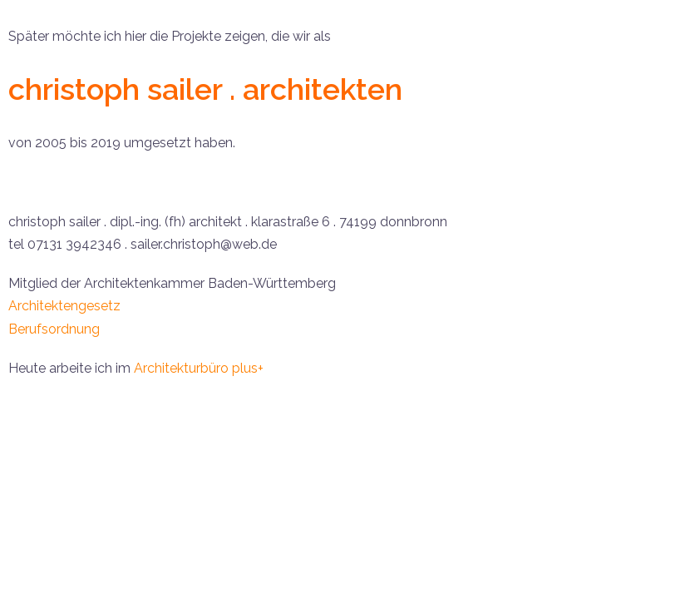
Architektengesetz (64, 306)
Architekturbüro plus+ (199, 368)
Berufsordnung (54, 329)
